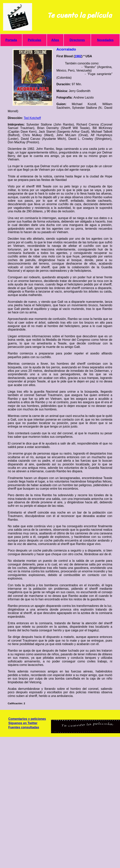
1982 (78, 56)
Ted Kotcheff (32, 118)
